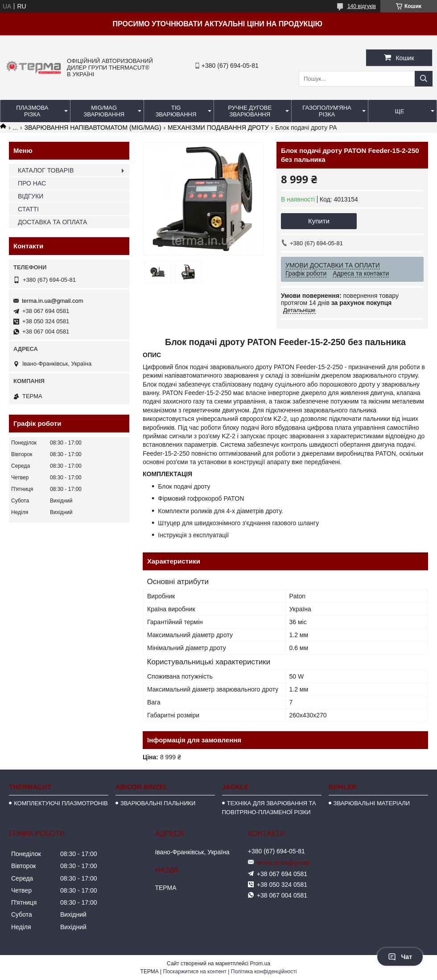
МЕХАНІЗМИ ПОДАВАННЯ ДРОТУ (218, 128)
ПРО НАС (32, 183)
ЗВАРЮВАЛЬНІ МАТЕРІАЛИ (372, 803)
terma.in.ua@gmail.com (52, 301)
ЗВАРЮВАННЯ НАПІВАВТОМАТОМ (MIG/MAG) (93, 128)
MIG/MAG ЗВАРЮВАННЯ (104, 111)
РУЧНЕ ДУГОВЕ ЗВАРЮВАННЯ (250, 111)
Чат (400, 957)
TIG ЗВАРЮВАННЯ (176, 111)
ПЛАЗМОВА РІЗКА (32, 111)
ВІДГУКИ (31, 196)
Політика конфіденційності (264, 972)
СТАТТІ (28, 209)
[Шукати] (424, 79)
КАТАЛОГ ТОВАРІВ (46, 170)
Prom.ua (260, 964)
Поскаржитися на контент (195, 972)
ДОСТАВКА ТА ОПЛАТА (52, 222)
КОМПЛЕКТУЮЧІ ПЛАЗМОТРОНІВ (61, 803)
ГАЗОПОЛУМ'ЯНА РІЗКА (327, 111)
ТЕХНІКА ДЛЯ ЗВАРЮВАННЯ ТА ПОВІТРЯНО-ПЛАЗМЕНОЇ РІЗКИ (269, 808)
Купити (319, 221)
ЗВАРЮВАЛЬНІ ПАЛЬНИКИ (158, 803)
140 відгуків (362, 6)
